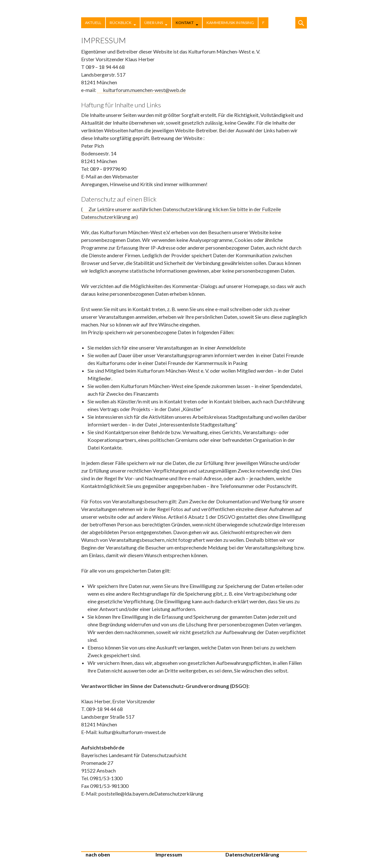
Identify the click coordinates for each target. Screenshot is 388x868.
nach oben (98, 854)
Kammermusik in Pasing (230, 23)
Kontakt (185, 23)
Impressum (169, 854)
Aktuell (93, 23)
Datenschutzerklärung (252, 854)
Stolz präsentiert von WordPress (294, 858)
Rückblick (121, 23)
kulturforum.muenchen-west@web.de (144, 90)
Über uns (154, 23)
